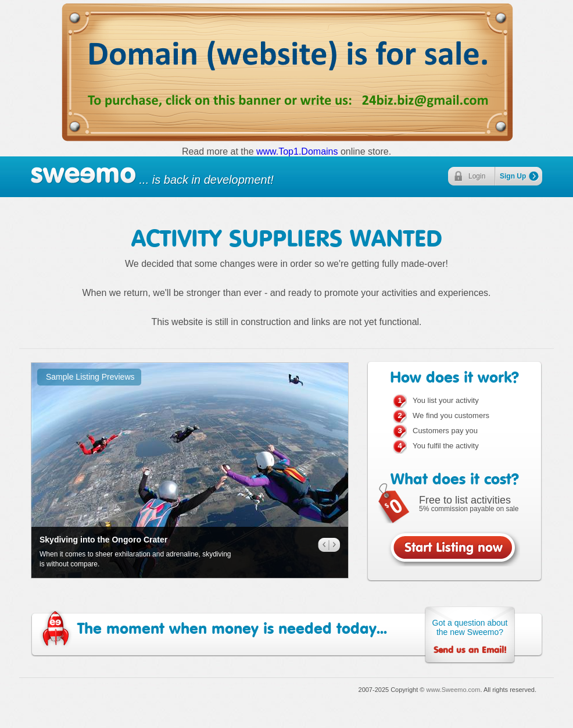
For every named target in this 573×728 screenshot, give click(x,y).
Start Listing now (454, 550)
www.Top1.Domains (297, 151)
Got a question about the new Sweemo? (470, 637)
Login (477, 176)
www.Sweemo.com (453, 690)
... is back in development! (152, 176)
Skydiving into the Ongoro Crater (103, 540)
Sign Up (513, 176)
